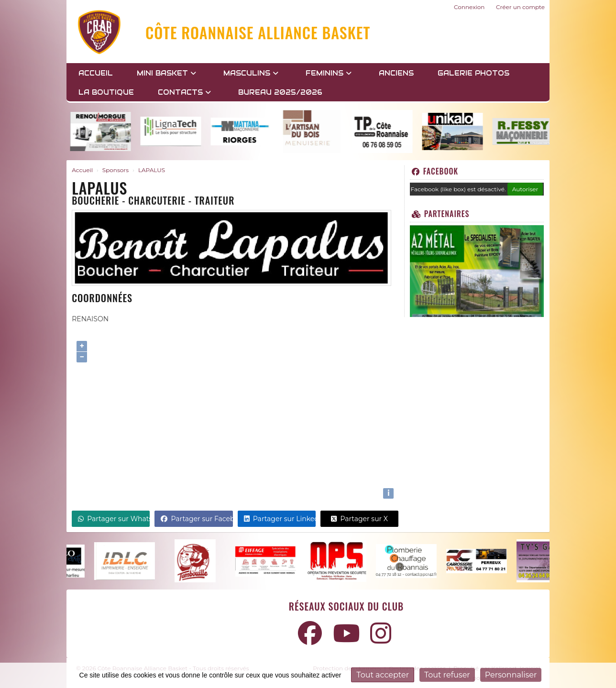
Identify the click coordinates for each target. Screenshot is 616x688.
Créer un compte (520, 7)
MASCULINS (251, 73)
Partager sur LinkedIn (280, 519)
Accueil (96, 73)
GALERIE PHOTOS (473, 73)
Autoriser (525, 189)
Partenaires (441, 214)
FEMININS (329, 73)
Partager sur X (359, 519)
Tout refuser (447, 675)
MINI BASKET (166, 73)
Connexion (469, 7)
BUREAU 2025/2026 (280, 92)
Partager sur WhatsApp (114, 519)
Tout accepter (383, 675)
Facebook (435, 171)
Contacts (184, 92)
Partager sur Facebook (197, 519)
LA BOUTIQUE (106, 92)
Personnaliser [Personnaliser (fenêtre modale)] (511, 675)
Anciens (396, 73)
